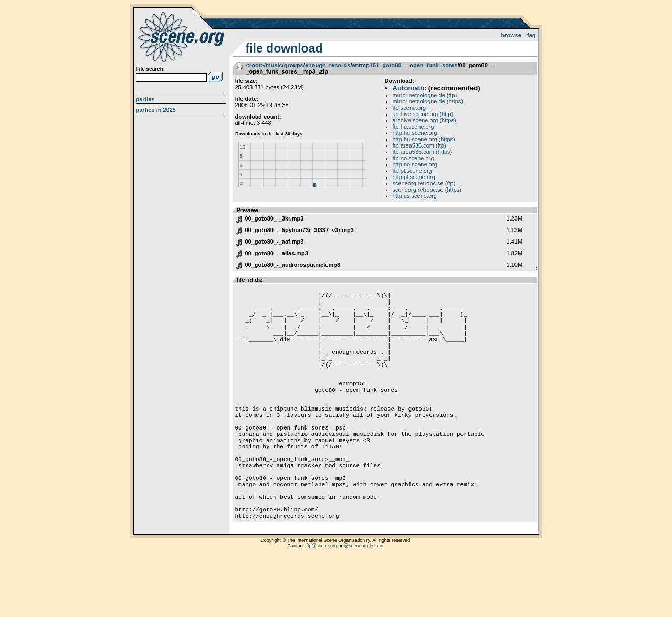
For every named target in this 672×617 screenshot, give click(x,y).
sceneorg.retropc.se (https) (427, 190)
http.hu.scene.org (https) (424, 139)
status (379, 604)
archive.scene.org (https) (424, 120)
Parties (145, 99)
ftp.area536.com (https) (423, 152)
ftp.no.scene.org (413, 158)
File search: (151, 69)
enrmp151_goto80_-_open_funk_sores (405, 65)
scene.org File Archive (182, 37)
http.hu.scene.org (415, 133)
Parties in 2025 (156, 110)
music (274, 65)
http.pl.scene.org (414, 177)
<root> (255, 65)
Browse (511, 35)
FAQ (532, 35)
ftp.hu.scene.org (413, 127)
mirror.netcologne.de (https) (428, 101)
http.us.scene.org (415, 196)
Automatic (409, 88)
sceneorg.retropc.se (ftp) (424, 183)
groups (294, 65)
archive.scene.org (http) (423, 114)
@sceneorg (356, 604)
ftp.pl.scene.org (412, 171)
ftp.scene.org (409, 108)
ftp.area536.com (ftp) (419, 145)
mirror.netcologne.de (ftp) (425, 95)
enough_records (328, 65)
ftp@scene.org (322, 604)
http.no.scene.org (415, 164)
